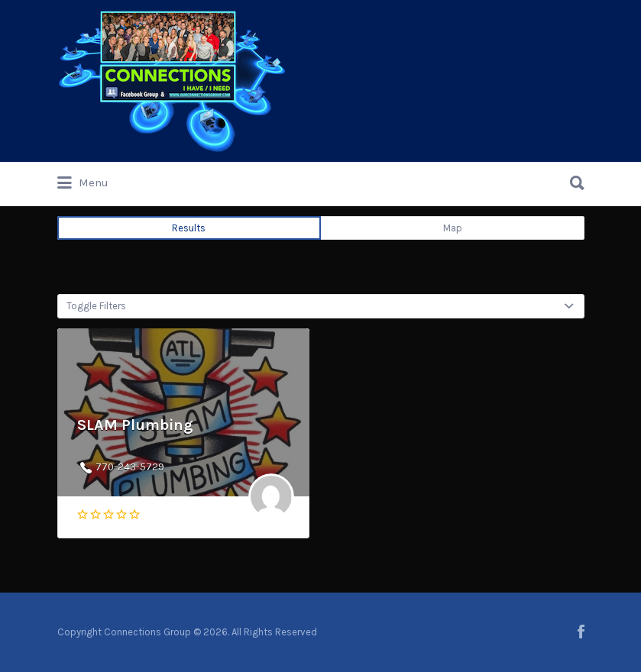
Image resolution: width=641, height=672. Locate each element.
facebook (581, 632)
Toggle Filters (96, 306)
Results (189, 228)
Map (453, 228)
